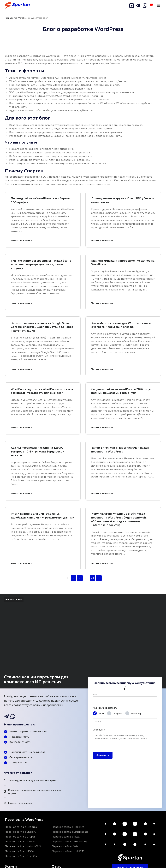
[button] (158, 6)
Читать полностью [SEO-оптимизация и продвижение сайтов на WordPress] (102, 303)
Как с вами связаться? (105, 708)
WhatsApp (136, 714)
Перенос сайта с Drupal (20, 837)
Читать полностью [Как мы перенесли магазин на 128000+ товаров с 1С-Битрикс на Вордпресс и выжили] (22, 494)
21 (93, 578)
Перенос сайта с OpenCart (22, 856)
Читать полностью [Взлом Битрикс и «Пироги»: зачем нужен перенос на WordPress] (102, 494)
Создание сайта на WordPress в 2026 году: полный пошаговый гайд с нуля (121, 391)
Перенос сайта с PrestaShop (70, 841)
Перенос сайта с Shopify (20, 832)
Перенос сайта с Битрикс (21, 827)
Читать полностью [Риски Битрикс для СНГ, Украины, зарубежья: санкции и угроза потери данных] (22, 564)
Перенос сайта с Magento (68, 827)
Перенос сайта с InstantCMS (23, 846)
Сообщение (99, 730)
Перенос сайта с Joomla (20, 841)
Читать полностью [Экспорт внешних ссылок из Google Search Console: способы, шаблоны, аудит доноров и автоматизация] (22, 369)
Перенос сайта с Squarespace (70, 832)
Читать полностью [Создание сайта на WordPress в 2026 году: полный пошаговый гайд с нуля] (102, 428)
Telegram (117, 714)
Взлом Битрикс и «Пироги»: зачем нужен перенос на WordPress (120, 449)
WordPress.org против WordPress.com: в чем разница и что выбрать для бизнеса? (42, 391)
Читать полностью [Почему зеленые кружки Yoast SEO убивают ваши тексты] (102, 241)
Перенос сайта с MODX (20, 851)
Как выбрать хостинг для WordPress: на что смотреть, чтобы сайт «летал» (122, 325)
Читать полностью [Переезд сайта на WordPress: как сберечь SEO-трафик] (22, 241)
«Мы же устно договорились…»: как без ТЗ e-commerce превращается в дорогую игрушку (41, 264)
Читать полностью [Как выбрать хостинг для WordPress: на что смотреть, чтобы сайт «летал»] (102, 369)
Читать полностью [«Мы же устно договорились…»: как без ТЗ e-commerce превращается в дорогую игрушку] (22, 303)
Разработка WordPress (17, 18)
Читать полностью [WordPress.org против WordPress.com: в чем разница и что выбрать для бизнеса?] (22, 428)
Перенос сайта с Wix (65, 846)
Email (101, 714)
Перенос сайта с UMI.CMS (68, 851)
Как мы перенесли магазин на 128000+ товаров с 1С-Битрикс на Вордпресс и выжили (38, 451)
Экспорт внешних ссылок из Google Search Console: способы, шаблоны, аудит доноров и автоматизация (42, 327)
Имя (95, 694)
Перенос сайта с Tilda (66, 837)
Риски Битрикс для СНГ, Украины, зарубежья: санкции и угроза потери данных (42, 515)
